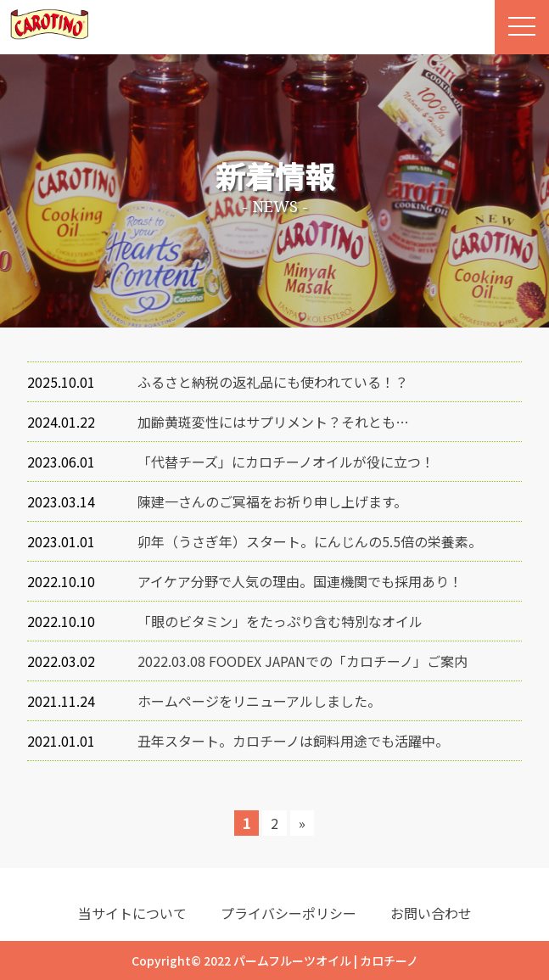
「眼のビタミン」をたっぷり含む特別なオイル (280, 621)
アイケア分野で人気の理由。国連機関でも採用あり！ (300, 581)
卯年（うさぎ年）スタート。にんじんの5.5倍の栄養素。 (310, 541)
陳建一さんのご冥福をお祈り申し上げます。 (272, 501)
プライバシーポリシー (289, 913)
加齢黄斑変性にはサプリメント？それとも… (273, 422)
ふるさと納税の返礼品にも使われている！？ (273, 382)
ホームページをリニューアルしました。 (259, 701)
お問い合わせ (431, 913)
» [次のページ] (302, 823)
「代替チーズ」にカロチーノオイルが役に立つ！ (286, 462)
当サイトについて (132, 913)
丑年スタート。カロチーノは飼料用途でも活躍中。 (293, 741)
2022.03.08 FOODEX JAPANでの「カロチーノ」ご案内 (303, 661)
